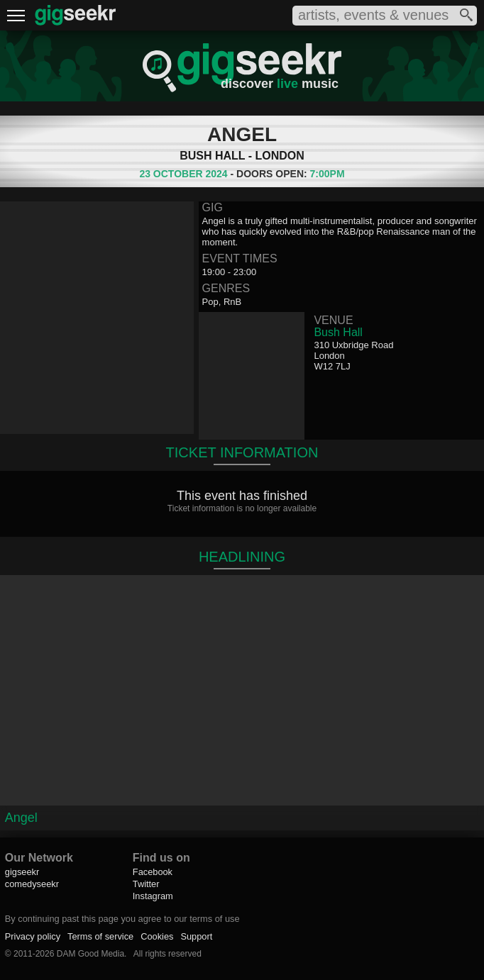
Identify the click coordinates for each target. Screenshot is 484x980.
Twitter (146, 884)
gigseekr (22, 872)
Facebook (153, 872)
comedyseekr (32, 884)
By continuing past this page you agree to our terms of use (122, 919)
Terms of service (100, 936)
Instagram (153, 896)
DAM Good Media (90, 954)
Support (196, 936)
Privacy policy (33, 936)
